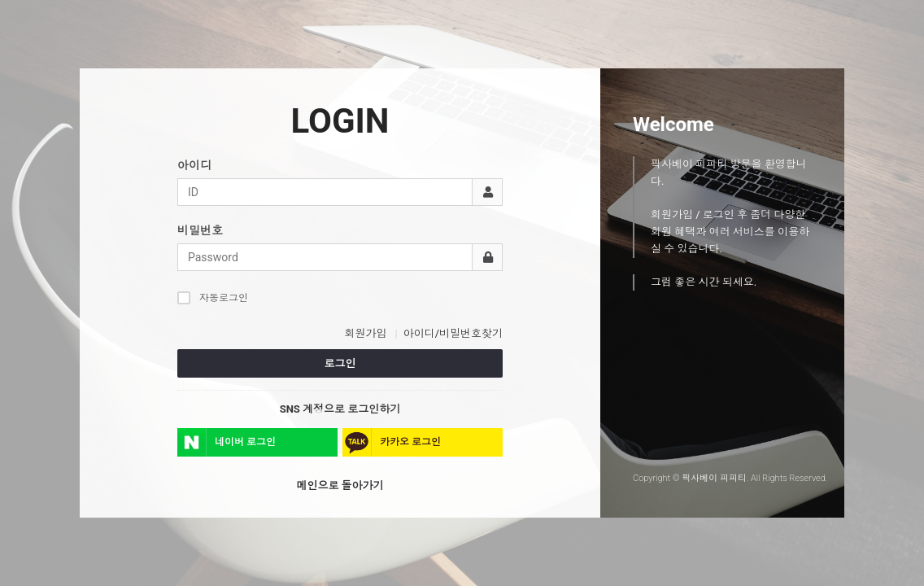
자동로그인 (213, 297)
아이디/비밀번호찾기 (453, 333)
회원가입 (365, 333)
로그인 (340, 363)
